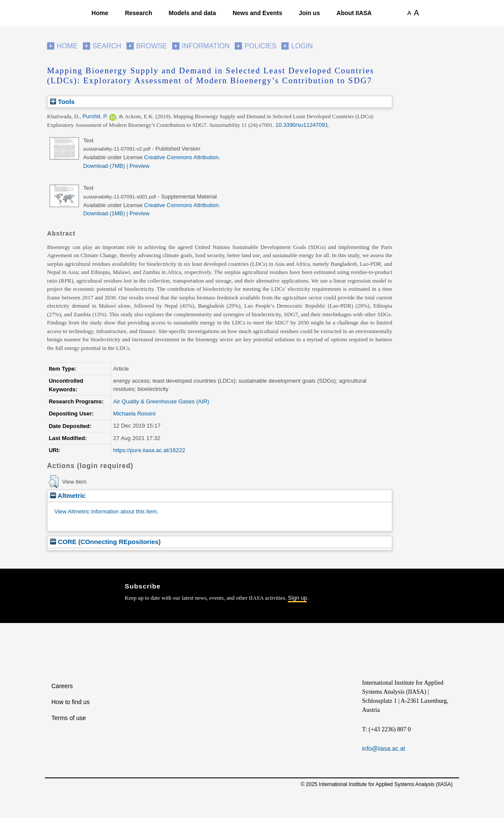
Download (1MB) (104, 213)
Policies (261, 46)
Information (206, 46)
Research (138, 13)
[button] (54, 481)
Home (100, 13)
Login (302, 46)
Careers (62, 686)
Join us (309, 13)
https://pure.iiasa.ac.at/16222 (149, 450)
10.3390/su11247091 (302, 125)
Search (107, 46)
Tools (62, 102)
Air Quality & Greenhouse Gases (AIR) (161, 401)
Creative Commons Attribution (181, 157)
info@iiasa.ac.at (384, 749)
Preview (139, 166)
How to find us (71, 702)
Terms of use (69, 718)
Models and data (192, 13)
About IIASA (354, 13)
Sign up (297, 598)
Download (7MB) (104, 166)
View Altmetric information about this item (106, 511)
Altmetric (68, 496)
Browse (151, 46)
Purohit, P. (95, 116)
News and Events (257, 13)
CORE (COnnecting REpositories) (105, 542)
